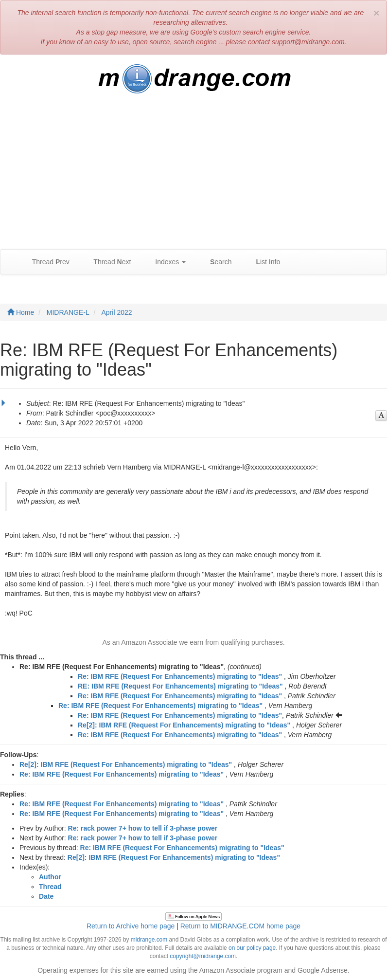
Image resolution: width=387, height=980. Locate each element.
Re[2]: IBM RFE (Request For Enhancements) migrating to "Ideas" (184, 725)
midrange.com (149, 940)
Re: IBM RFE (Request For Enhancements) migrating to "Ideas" (180, 676)
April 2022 (117, 312)
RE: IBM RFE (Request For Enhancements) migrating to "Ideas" (180, 686)
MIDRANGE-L (68, 312)
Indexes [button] (166, 262)
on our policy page (252, 948)
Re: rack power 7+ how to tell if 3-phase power (143, 828)
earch (216, 262)
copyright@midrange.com (203, 956)
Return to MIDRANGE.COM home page (240, 926)
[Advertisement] (193, 176)
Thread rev (46, 262)
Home (21, 312)
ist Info (263, 262)
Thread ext (108, 262)
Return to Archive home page (131, 926)
